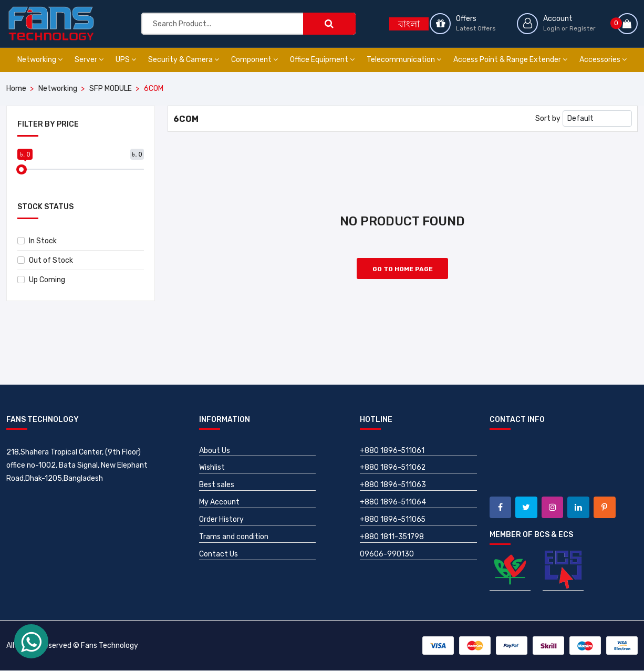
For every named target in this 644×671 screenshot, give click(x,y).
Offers (466, 19)
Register (583, 28)
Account (558, 19)
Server (89, 60)
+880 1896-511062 (393, 468)
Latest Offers (476, 28)
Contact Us (219, 555)
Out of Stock (45, 260)
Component (255, 60)
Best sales (217, 485)
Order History (221, 520)
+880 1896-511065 (393, 520)
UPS (126, 60)
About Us (215, 451)
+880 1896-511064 (393, 503)
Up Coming (41, 280)
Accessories (603, 60)
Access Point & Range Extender (510, 60)
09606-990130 (387, 555)
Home (16, 89)
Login (552, 28)
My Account (219, 503)
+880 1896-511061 (392, 451)
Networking (40, 60)
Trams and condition (234, 537)
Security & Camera (184, 60)
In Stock (37, 241)
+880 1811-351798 (392, 537)
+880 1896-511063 (393, 485)
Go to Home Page (403, 269)
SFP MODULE (111, 89)
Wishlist (212, 468)
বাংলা (409, 24)
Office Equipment (322, 60)
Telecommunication (404, 60)
